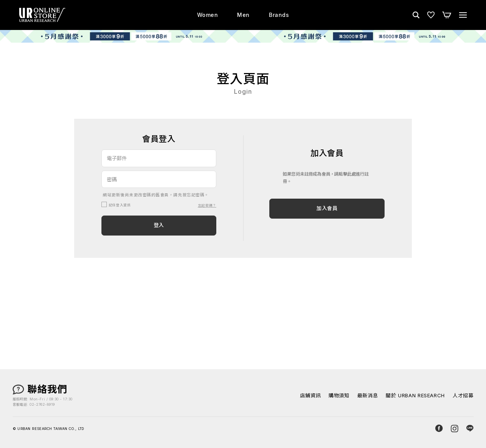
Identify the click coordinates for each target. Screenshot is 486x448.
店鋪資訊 (311, 396)
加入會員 (327, 208)
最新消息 (368, 396)
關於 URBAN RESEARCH (415, 396)
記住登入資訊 (120, 205)
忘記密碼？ (207, 205)
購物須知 (339, 396)
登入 (159, 225)
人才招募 (463, 396)
